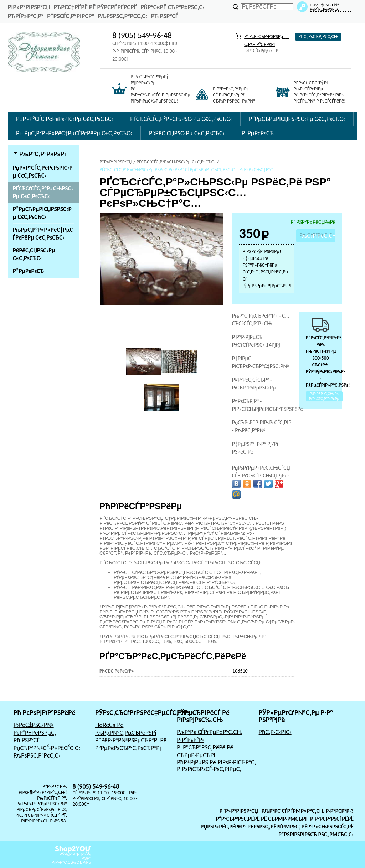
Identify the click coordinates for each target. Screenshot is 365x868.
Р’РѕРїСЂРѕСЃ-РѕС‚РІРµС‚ (209, 769)
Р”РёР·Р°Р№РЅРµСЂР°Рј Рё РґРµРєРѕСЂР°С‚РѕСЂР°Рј (131, 744)
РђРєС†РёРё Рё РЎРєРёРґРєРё (95, 7)
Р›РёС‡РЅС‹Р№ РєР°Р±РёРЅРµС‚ (35, 729)
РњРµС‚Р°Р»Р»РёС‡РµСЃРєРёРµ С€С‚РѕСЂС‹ (74, 133)
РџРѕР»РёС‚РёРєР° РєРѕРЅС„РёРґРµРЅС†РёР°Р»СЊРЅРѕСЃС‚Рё (277, 827)
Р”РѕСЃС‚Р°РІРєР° (71, 16)
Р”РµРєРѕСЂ (258, 133)
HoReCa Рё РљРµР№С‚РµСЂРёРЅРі (126, 729)
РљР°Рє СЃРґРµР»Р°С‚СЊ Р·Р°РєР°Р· (210, 736)
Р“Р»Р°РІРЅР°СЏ (239, 811)
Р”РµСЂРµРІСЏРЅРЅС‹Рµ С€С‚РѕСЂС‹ (297, 119)
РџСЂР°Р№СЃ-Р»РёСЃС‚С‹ (47, 748)
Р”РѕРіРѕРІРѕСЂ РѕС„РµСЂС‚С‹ (316, 834)
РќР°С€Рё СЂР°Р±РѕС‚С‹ (173, 7)
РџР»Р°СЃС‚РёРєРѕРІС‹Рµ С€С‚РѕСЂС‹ (65, 119)
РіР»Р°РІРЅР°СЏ (29, 7)
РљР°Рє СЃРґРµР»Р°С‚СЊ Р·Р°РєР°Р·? (308, 811)
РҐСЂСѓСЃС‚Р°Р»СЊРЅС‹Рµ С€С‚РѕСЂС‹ (181, 119)
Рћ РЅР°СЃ (165, 16)
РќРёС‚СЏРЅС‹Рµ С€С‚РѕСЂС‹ (187, 133)
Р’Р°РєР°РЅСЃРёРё (332, 819)
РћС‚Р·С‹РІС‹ (275, 732)
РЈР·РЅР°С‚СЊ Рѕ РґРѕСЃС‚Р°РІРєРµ (324, 396)
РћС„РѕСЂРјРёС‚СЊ (318, 36)
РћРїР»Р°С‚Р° (26, 16)
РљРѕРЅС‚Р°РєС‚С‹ (123, 16)
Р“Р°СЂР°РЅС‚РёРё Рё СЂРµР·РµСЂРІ (205, 751)
